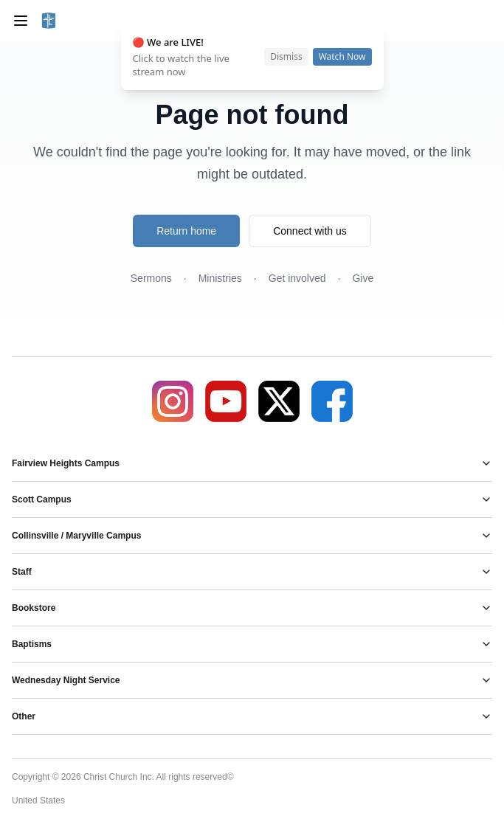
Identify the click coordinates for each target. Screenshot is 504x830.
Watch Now (342, 56)
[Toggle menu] (21, 21)
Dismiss (286, 56)
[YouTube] (226, 401)
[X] (279, 401)
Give (363, 278)
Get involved (297, 278)
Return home (186, 231)
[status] (252, 57)
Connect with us (310, 231)
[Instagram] (173, 401)
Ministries (220, 278)
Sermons (151, 278)
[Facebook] (332, 401)
